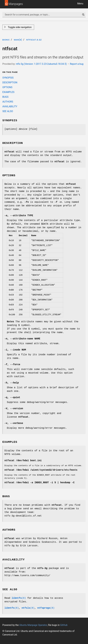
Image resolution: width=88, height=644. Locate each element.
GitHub (64, 625)
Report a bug (77, 64)
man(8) (18, 40)
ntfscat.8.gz (34, 40)
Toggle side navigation (19, 27)
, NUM (15, 350)
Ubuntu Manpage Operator (33, 625)
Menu (80, 4)
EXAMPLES (8, 92)
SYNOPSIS (8, 78)
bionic (6, 40)
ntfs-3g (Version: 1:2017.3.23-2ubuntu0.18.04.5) (41, 64)
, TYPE (19, 216)
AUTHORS (8, 102)
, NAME (22, 339)
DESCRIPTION (10, 82)
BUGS (5, 97)
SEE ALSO (8, 111)
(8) (19, 598)
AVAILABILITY (10, 106)
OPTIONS (7, 87)
